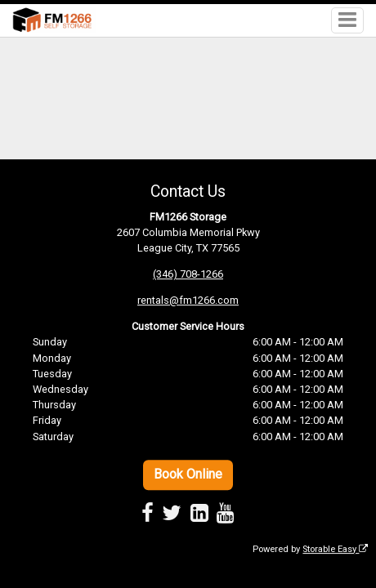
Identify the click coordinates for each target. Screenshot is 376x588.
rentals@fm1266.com (188, 300)
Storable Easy (335, 549)
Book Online (188, 474)
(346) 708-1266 (188, 274)
